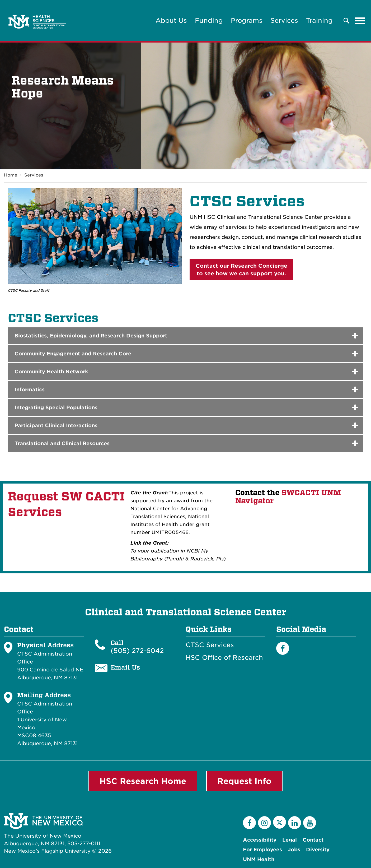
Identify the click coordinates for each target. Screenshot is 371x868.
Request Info (244, 781)
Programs (247, 20)
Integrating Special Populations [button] (56, 408)
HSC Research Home (143, 781)
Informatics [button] (30, 390)
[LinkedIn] (295, 823)
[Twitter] (280, 822)
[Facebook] (283, 648)
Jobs (294, 850)
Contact (313, 840)
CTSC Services (210, 645)
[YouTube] (310, 823)
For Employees (262, 850)
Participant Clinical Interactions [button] (56, 426)
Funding (209, 20)
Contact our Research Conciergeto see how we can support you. (241, 270)
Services (284, 20)
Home (11, 175)
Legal (290, 840)
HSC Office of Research (224, 658)
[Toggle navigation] (360, 21)
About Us (171, 20)
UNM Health (259, 859)
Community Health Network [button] (51, 372)
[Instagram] (264, 823)
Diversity (318, 850)
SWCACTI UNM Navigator (288, 497)
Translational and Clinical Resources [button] (62, 444)
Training (319, 20)
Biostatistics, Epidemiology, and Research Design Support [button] (91, 336)
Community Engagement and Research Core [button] (73, 354)
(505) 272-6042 (137, 651)
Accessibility (260, 840)
